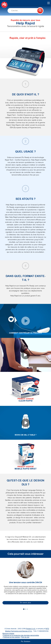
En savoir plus (26, 603)
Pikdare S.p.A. (31, 629)
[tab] (24, 609)
